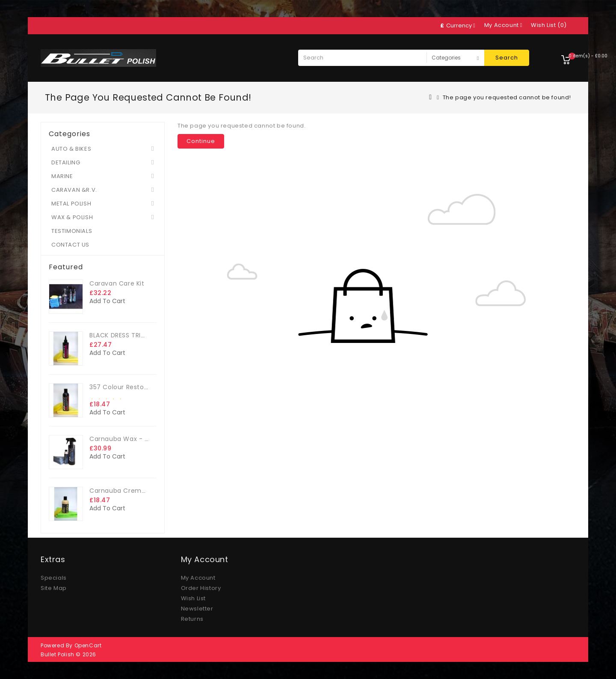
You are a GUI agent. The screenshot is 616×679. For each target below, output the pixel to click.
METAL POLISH (71, 204)
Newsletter (197, 609)
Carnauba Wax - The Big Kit (134, 439)
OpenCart (88, 645)
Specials (54, 578)
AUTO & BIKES (71, 149)
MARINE (62, 176)
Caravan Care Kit (117, 283)
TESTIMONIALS (72, 231)
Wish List (193, 598)
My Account (198, 578)
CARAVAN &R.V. (74, 190)
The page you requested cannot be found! (507, 97)
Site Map (54, 588)
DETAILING (66, 162)
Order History (201, 588)
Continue (201, 141)
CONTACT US (70, 245)
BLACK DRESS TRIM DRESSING (133, 335)
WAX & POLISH (72, 217)
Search (507, 58)
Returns (192, 619)
